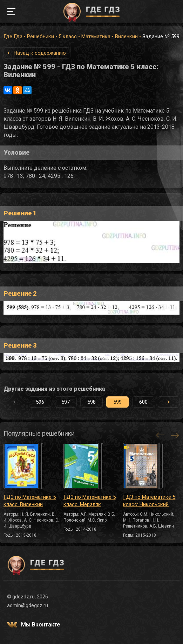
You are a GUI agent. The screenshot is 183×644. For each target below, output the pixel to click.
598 (91, 402)
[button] (169, 402)
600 (143, 402)
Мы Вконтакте (40, 625)
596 (40, 402)
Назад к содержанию (40, 53)
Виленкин (126, 36)
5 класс (68, 36)
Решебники (40, 36)
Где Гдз (13, 36)
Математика (96, 36)
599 (117, 402)
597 (66, 402)
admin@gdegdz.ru (28, 605)
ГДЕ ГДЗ (91, 12)
